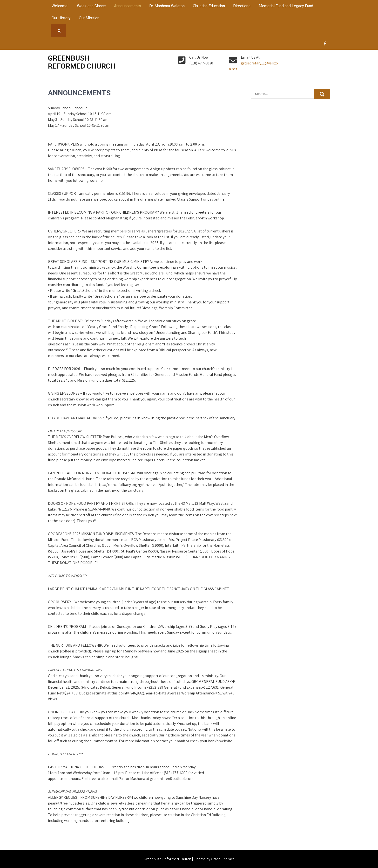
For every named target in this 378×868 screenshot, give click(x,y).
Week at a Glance (91, 6)
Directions (242, 6)
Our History (61, 18)
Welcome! (60, 6)
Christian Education (209, 6)
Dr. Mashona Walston (167, 6)
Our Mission (89, 18)
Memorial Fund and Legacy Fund (286, 6)
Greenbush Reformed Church (82, 62)
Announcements (128, 6)
